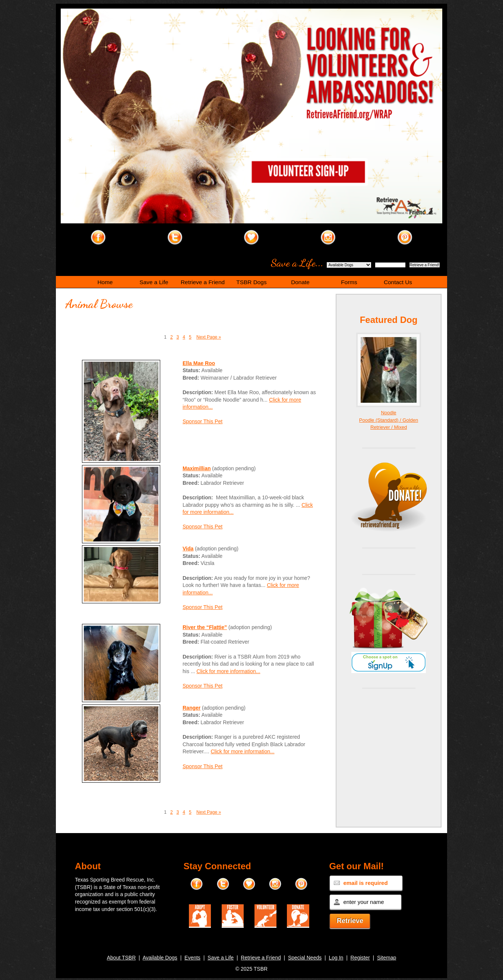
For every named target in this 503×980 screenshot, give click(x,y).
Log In (336, 958)
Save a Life (221, 958)
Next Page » (209, 337)
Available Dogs (160, 958)
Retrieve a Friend (261, 958)
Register (360, 958)
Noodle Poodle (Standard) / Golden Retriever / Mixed (389, 420)
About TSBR (121, 958)
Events (192, 958)
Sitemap (387, 958)
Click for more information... (228, 671)
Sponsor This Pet (203, 421)
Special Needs (305, 958)
